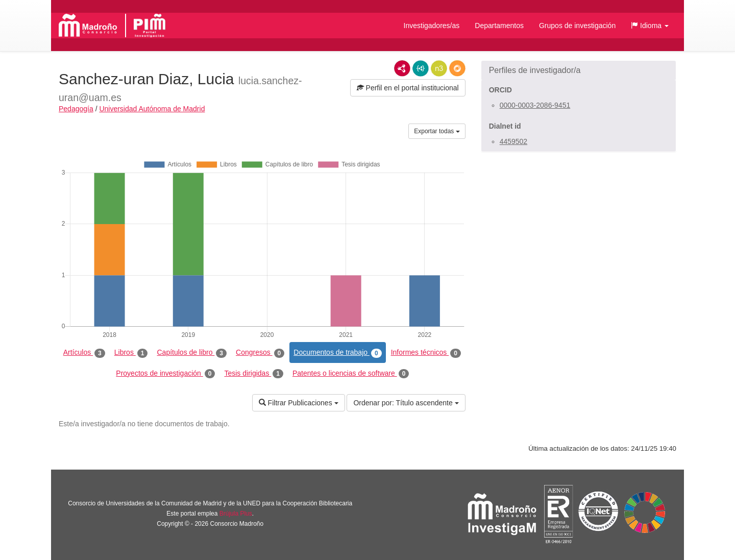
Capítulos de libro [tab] (192, 353)
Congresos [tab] (260, 353)
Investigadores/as (432, 26)
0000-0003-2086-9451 (535, 105)
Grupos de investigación (577, 26)
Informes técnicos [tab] (426, 353)
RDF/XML (402, 68)
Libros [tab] (131, 353)
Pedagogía (76, 109)
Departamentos (499, 26)
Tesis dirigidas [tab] (254, 374)
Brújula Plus (236, 514)
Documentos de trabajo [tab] (337, 353)
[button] (650, 26)
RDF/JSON (457, 68)
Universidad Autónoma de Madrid (152, 109)
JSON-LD (421, 68)
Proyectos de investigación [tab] (165, 374)
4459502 (514, 141)
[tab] (579, 70)
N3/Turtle (439, 68)
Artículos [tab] (84, 353)
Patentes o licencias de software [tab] (351, 374)
